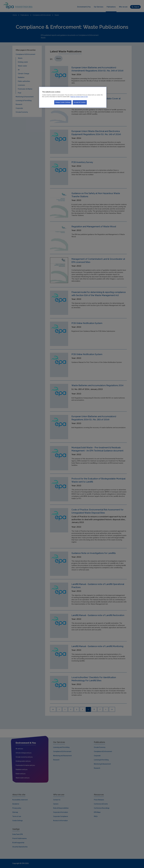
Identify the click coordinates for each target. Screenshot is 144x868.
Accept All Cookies (80, 102)
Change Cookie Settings (63, 102)
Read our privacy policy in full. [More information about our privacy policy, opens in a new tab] (79, 97)
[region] (73, 97)
